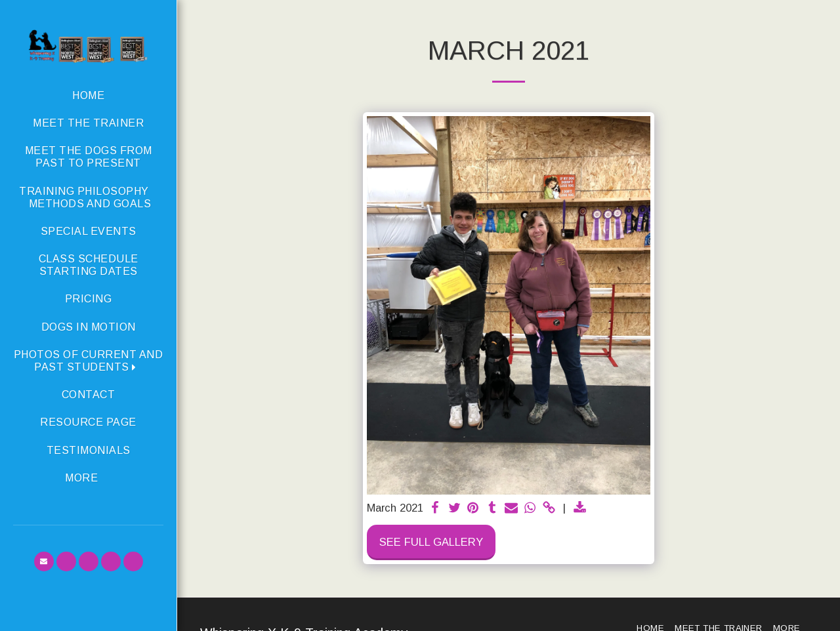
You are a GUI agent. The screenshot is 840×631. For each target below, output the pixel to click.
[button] (88, 361)
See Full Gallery (431, 542)
